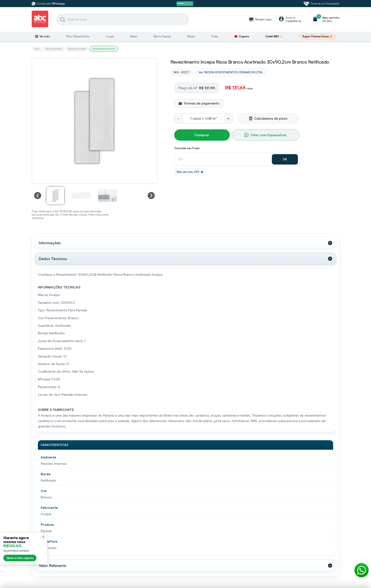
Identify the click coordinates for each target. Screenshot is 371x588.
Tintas (215, 36)
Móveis (191, 36)
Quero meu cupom (20, 558)
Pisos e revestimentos (54, 49)
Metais (134, 36)
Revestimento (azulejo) (77, 49)
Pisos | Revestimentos (78, 36)
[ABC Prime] (185, 4)
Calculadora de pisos (268, 118)
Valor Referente (52, 563)
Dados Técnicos (52, 257)
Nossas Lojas (260, 19)
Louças (110, 36)
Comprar (202, 135)
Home (37, 49)
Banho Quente (162, 36)
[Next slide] (151, 196)
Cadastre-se (293, 21)
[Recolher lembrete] (43, 537)
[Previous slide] (38, 196)
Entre (289, 18)
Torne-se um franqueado (321, 4)
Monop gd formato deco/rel (104, 49)
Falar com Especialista (265, 135)
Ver (231, 72)
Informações (49, 242)
